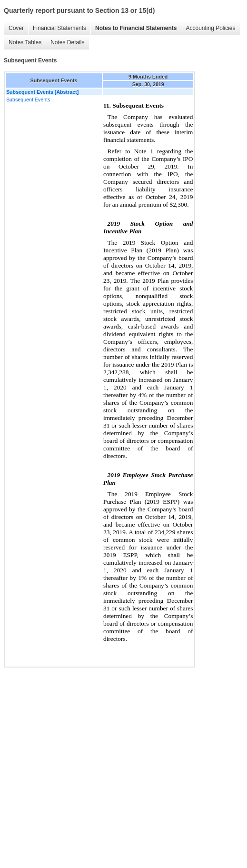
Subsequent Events (28, 100)
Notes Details (67, 42)
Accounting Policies (210, 28)
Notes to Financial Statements (136, 28)
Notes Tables (25, 42)
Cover (16, 28)
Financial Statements (59, 28)
